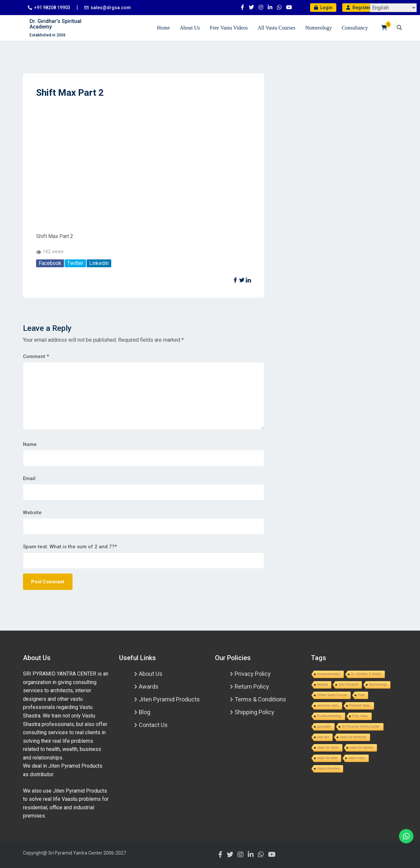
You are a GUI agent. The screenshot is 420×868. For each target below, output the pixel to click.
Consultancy (355, 28)
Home (163, 28)
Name (30, 444)
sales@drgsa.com (111, 8)
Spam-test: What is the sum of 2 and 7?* (70, 547)
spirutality (324, 727)
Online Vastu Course (332, 695)
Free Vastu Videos (229, 28)
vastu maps (357, 758)
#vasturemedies (329, 674)
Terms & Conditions (260, 699)
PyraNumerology (329, 716)
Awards (149, 686)
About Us (190, 28)
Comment (36, 356)
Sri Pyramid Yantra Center (361, 727)
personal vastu (328, 706)
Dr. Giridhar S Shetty (366, 674)
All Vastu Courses (276, 28)
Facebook (50, 263)
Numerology (318, 28)
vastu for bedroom (353, 737)
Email (29, 478)
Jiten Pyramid (349, 685)
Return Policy (252, 686)
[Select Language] (393, 8)
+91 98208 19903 (52, 8)
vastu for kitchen (362, 747)
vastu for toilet (327, 758)
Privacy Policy (253, 674)
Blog (145, 712)
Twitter (75, 263)
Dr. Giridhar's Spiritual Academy (55, 24)
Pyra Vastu (360, 716)
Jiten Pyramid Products (169, 699)
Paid (361, 695)
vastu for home (328, 747)
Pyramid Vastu (360, 706)
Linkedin (99, 263)
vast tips (323, 737)
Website (32, 513)
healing (323, 685)
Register (358, 8)
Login (323, 8)
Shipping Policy (254, 712)
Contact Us (153, 725)
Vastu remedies (329, 768)
